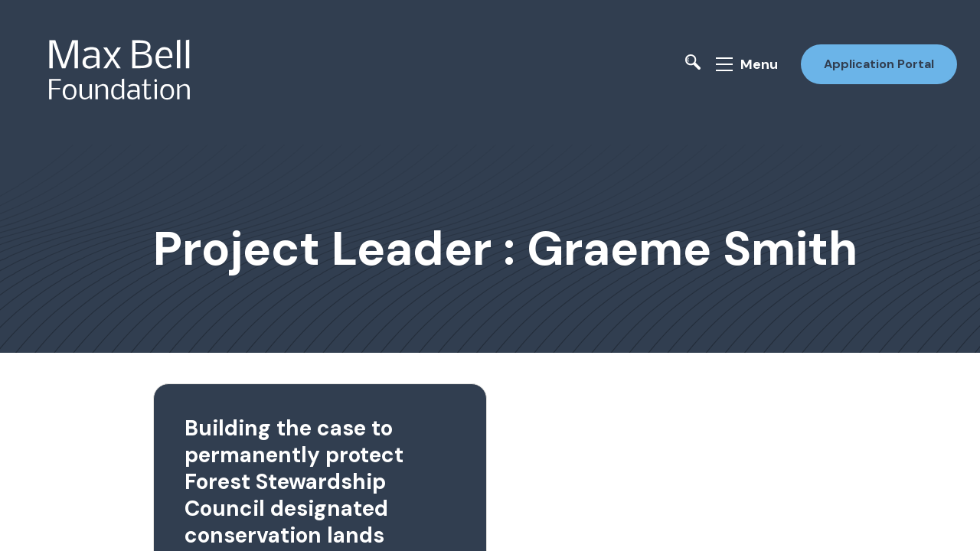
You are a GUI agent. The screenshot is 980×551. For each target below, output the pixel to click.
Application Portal (879, 64)
